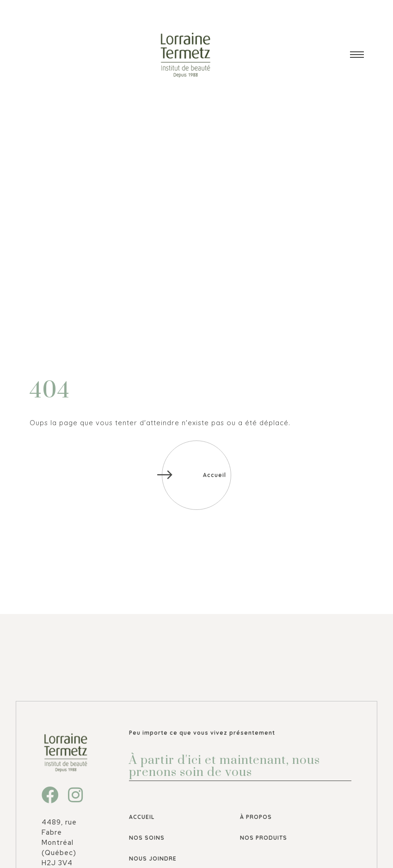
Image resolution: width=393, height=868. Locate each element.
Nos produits (264, 838)
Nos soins (147, 838)
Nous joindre (153, 859)
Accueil (142, 817)
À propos (256, 817)
